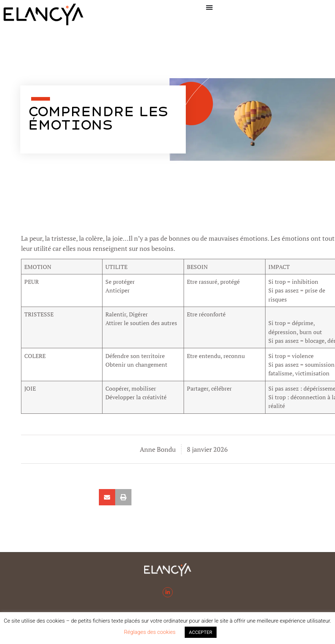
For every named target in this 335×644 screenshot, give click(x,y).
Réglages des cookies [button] (150, 632)
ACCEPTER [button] (201, 632)
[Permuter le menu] (209, 7)
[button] (107, 497)
